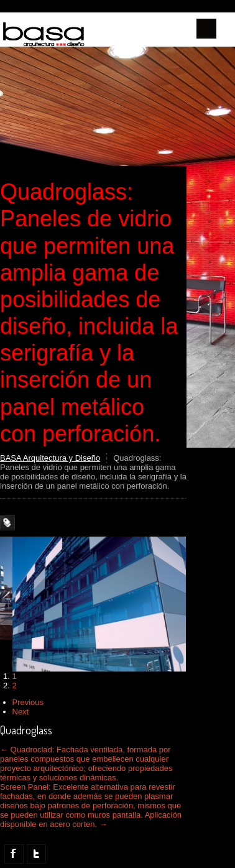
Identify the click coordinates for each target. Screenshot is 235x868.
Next (21, 712)
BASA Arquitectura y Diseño (50, 458)
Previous (28, 702)
